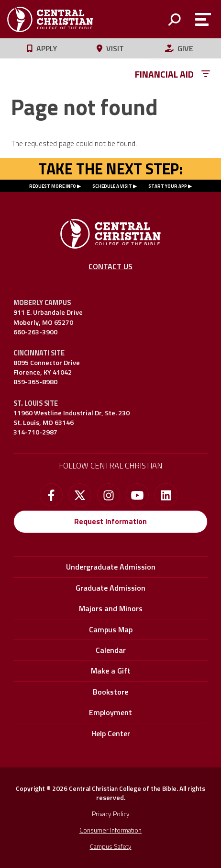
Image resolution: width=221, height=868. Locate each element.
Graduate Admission (110, 588)
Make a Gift (111, 671)
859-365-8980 (35, 382)
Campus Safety (111, 846)
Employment (110, 712)
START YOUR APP (168, 186)
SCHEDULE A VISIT (112, 186)
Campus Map (111, 629)
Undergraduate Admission (111, 567)
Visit (110, 48)
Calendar (111, 650)
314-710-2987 (35, 432)
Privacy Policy (111, 814)
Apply (42, 48)
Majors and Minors (111, 608)
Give (179, 48)
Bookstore (110, 692)
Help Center (111, 733)
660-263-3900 (35, 332)
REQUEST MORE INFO (53, 186)
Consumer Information (110, 830)
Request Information (110, 521)
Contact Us (110, 266)
